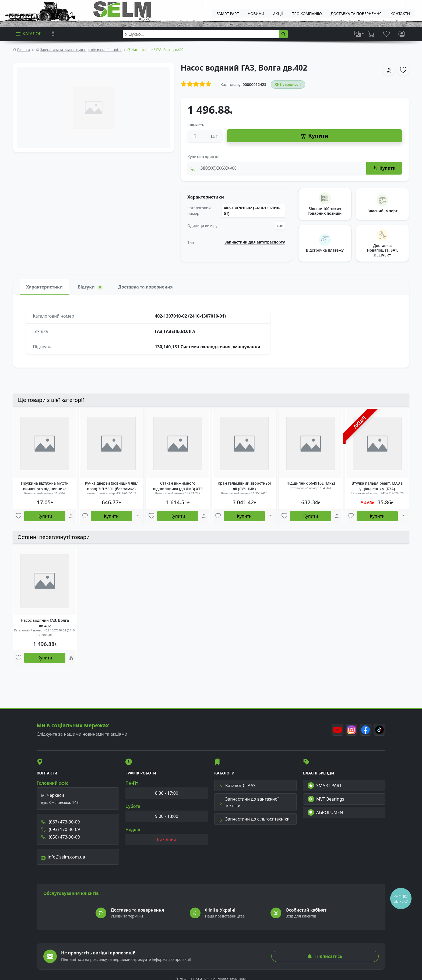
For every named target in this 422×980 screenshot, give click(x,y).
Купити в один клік (205, 157)
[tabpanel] (211, 331)
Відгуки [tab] (90, 287)
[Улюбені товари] (18, 516)
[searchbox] (201, 34)
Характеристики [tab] (44, 287)
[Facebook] (365, 730)
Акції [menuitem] (278, 14)
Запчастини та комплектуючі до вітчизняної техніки (81, 50)
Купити (314, 136)
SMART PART (325, 786)
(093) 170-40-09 (61, 829)
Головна (24, 50)
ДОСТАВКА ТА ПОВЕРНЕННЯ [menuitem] (356, 14)
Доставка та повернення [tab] (145, 287)
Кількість (196, 125)
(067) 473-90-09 (61, 822)
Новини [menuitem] (256, 14)
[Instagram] (351, 730)
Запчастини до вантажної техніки (249, 802)
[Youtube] (337, 730)
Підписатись (325, 956)
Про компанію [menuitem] (307, 14)
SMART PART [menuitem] (228, 14)
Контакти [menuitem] (400, 14)
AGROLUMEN (325, 812)
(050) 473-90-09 (61, 837)
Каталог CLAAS (237, 786)
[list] (359, 34)
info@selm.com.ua (63, 857)
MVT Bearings (326, 799)
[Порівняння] (53, 34)
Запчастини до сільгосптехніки (254, 819)
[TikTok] (379, 730)
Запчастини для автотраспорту (255, 242)
